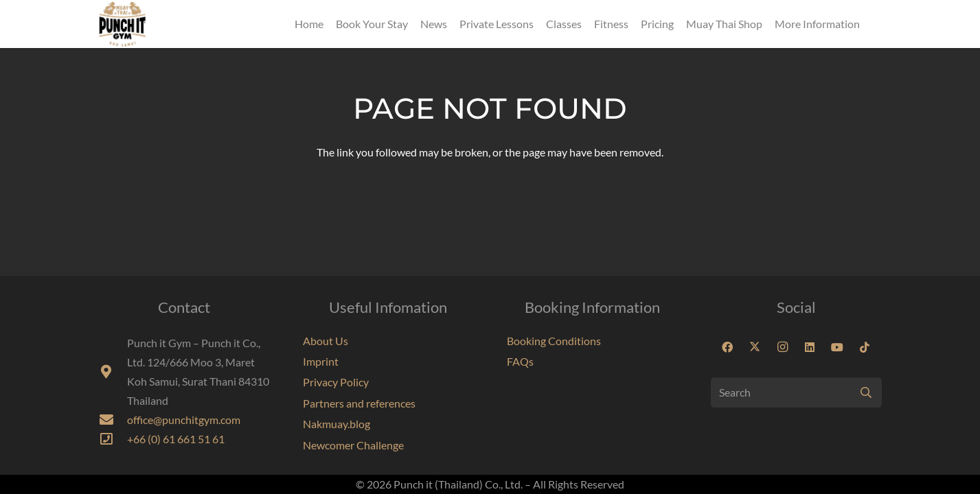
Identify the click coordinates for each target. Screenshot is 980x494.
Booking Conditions (554, 341)
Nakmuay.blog (337, 424)
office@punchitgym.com (184, 420)
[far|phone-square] (113, 439)
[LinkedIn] (810, 347)
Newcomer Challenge (353, 445)
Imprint (321, 361)
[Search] (796, 393)
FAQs (520, 361)
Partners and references (359, 403)
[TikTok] (865, 347)
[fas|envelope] (113, 420)
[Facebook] (727, 347)
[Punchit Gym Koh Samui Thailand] (122, 24)
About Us (326, 341)
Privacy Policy (336, 382)
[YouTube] (837, 347)
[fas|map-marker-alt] (113, 372)
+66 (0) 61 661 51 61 (176, 439)
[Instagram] (782, 347)
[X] (755, 347)
